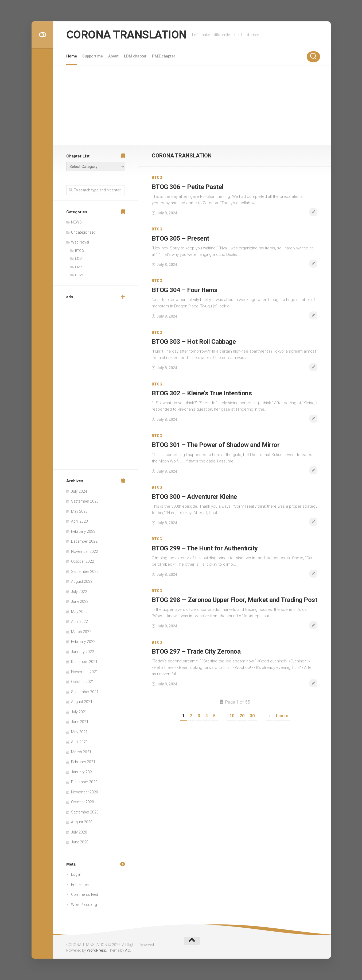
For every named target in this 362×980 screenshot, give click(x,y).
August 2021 (82, 702)
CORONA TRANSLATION (126, 35)
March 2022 (81, 632)
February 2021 (83, 762)
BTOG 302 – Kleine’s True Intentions (202, 393)
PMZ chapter (164, 56)
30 (252, 716)
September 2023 (85, 501)
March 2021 (81, 752)
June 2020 (80, 842)
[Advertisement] (192, 105)
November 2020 (85, 792)
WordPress (96, 950)
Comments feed (85, 894)
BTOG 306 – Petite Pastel (188, 187)
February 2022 (83, 642)
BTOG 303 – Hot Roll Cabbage (194, 342)
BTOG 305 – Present (180, 238)
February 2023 (83, 531)
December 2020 (84, 782)
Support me (93, 56)
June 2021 (80, 722)
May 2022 (79, 612)
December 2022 (84, 541)
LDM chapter (135, 56)
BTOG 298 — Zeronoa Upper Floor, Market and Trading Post (235, 600)
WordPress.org (84, 905)
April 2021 (79, 742)
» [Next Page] (270, 716)
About (113, 56)
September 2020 (85, 812)
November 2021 (85, 672)
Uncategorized (83, 232)
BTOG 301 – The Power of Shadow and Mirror (216, 445)
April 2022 (79, 622)
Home (72, 56)
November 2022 (85, 551)
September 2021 (85, 692)
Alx (128, 950)
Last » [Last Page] (282, 716)
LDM (79, 259)
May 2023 (79, 511)
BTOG (157, 178)
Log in (76, 874)
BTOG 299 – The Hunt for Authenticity (205, 548)
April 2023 (79, 521)
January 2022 (83, 652)
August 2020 (82, 822)
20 (242, 716)
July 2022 (79, 592)
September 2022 (85, 572)
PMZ (79, 267)
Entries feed (81, 885)
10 (232, 716)
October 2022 (83, 561)
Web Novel (80, 242)
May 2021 (79, 732)
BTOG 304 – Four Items (185, 290)
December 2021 (84, 662)
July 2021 (79, 712)
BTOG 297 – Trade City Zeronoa (196, 651)
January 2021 (83, 772)
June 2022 (80, 601)
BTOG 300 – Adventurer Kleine (194, 497)
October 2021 (83, 682)
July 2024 (79, 491)
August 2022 (82, 581)
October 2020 (83, 802)
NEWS (76, 222)
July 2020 (79, 832)
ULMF (80, 275)
